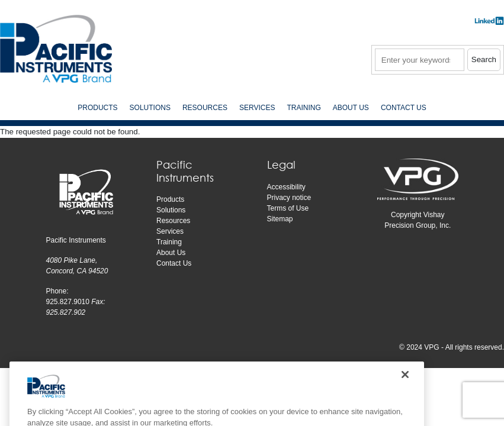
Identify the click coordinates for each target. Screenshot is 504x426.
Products (170, 199)
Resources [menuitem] (205, 108)
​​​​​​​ (489, 25)
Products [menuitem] (97, 108)
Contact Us (174, 263)
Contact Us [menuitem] (404, 108)
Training (169, 242)
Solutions (171, 210)
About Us (171, 253)
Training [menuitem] (304, 108)
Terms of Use (288, 208)
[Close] (405, 398)
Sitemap (280, 219)
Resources (173, 221)
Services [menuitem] (257, 108)
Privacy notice (289, 198)
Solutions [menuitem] (150, 108)
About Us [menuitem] (351, 108)
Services (170, 231)
